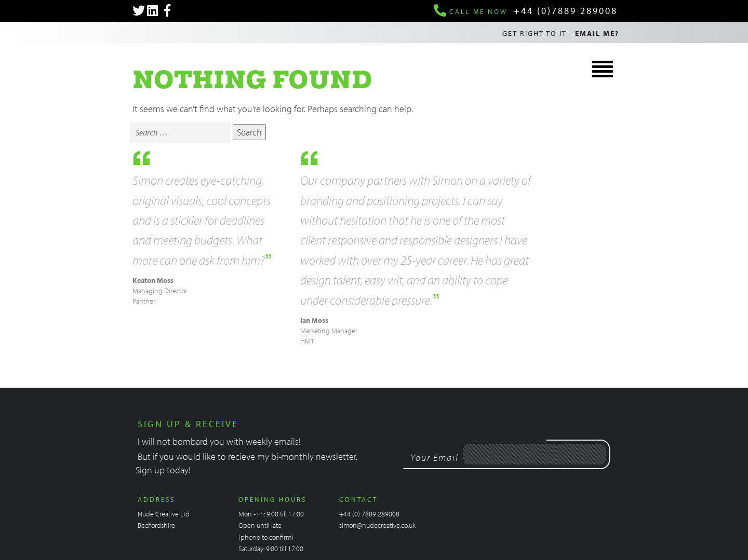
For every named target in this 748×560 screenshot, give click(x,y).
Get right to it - (561, 33)
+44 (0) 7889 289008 (369, 514)
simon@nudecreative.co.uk (377, 525)
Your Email (435, 457)
